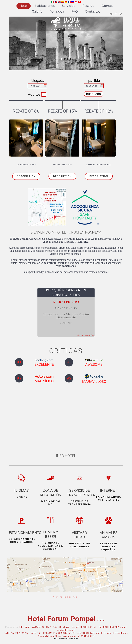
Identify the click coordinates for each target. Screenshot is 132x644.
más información (85, 331)
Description (26, 176)
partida (94, 81)
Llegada (38, 81)
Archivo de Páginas (65, 600)
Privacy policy (12, 634)
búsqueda (94, 94)
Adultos (34, 95)
